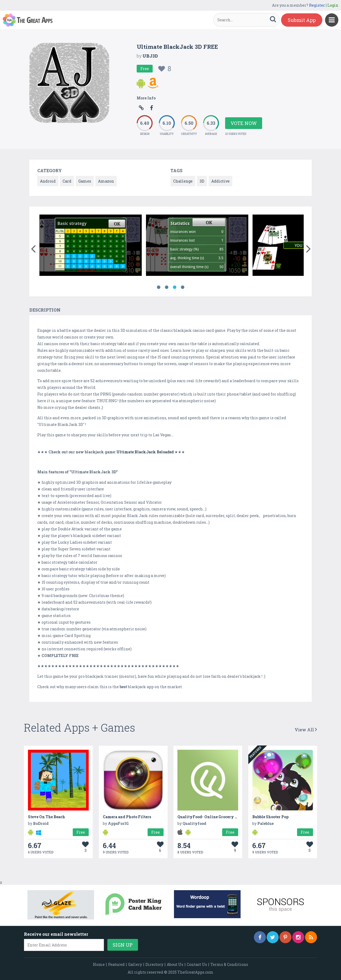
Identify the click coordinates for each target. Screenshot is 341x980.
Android (48, 181)
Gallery (135, 964)
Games (85, 181)
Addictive (220, 181)
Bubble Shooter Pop (270, 817)
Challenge (183, 181)
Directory (154, 964)
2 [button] (167, 287)
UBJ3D (150, 56)
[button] (33, 248)
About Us (175, 964)
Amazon (106, 181)
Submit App (302, 20)
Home (99, 964)
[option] (91, 246)
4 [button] (182, 287)
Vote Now (244, 123)
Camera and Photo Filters (127, 817)
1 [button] (159, 287)
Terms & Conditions (229, 964)
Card (67, 181)
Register (317, 5)
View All (306, 730)
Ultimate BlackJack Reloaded (145, 452)
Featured (116, 964)
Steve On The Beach (46, 817)
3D (202, 181)
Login (333, 5)
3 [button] (174, 287)
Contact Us (197, 964)
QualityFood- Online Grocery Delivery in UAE (222, 817)
